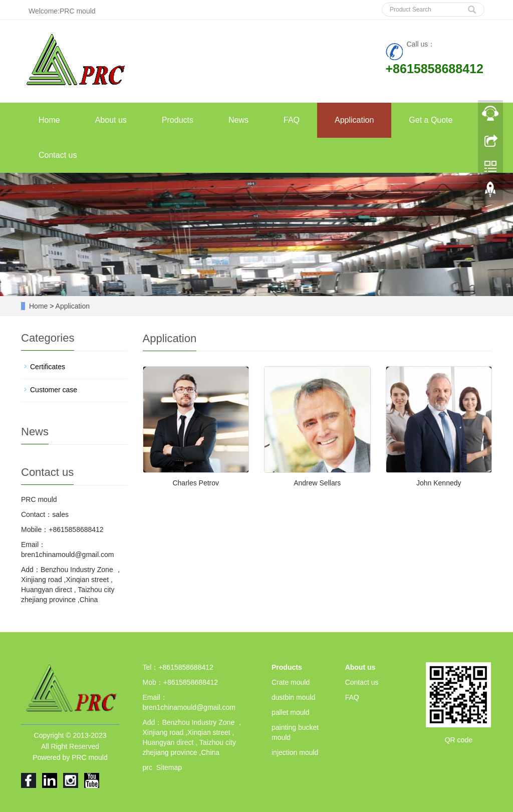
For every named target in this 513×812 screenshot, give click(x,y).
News (238, 120)
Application (354, 120)
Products (178, 120)
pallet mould (291, 712)
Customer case (54, 390)
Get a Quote (431, 120)
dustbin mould (293, 697)
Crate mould (291, 682)
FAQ (292, 120)
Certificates (48, 367)
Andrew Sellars (317, 483)
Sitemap (169, 767)
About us (111, 120)
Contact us (58, 155)
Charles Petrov (196, 483)
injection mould (295, 752)
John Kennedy (439, 483)
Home (49, 120)
